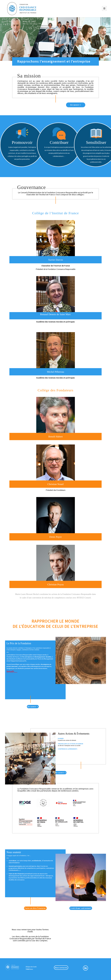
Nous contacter (61, 968)
